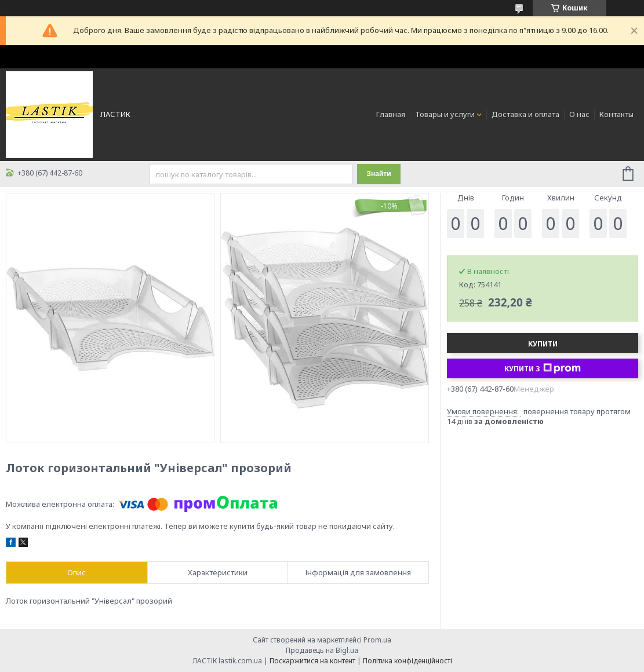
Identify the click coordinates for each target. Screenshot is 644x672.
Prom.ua (377, 640)
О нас (579, 114)
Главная (391, 114)
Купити (543, 344)
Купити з (543, 368)
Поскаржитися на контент (312, 661)
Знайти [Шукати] (379, 174)
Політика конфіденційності (407, 661)
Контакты (616, 114)
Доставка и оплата (525, 114)
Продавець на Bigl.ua (322, 650)
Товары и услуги (445, 114)
